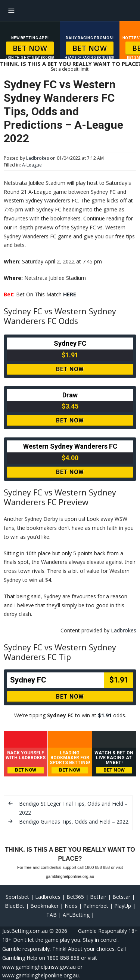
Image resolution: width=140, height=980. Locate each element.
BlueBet (15, 906)
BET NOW (30, 48)
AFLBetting (76, 915)
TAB (52, 915)
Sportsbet (17, 897)
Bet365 (75, 897)
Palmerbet (96, 906)
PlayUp (123, 906)
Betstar (121, 897)
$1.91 (105, 715)
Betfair (98, 897)
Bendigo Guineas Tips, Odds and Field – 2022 (74, 822)
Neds (71, 906)
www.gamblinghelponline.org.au (41, 975)
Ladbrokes (38, 158)
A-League (32, 165)
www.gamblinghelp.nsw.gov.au (39, 967)
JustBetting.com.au (25, 931)
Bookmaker (44, 906)
